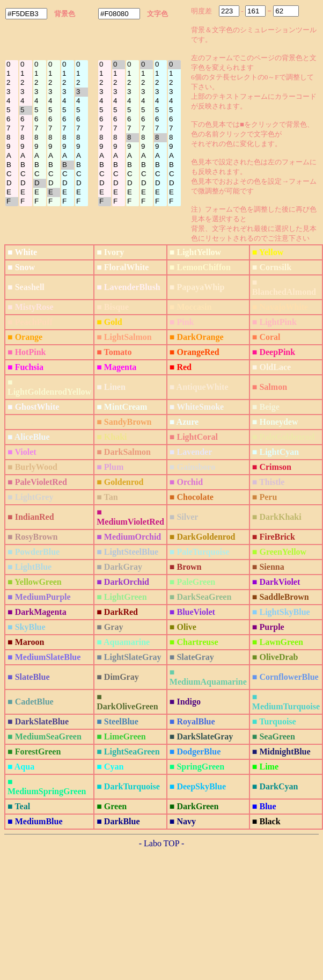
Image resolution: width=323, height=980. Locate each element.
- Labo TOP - (162, 843)
